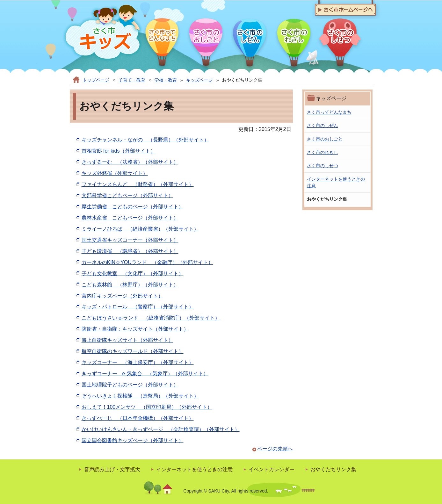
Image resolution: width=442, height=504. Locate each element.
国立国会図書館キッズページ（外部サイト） (133, 440)
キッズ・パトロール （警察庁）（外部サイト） (138, 307)
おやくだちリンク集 (333, 469)
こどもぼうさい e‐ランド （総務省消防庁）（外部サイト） (151, 318)
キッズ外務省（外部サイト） (115, 173)
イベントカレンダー (272, 469)
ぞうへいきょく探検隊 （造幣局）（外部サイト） (140, 396)
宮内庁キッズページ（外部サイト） (122, 296)
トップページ (96, 80)
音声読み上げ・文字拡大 (112, 469)
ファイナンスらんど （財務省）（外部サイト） (138, 184)
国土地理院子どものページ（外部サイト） (130, 385)
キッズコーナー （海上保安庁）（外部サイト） (138, 362)
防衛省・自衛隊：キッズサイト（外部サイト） (135, 329)
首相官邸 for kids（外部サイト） (119, 151)
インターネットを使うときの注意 (194, 469)
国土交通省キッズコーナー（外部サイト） (130, 240)
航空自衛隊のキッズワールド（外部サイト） (133, 351)
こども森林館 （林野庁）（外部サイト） (130, 285)
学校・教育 (166, 80)
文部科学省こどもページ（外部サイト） (127, 195)
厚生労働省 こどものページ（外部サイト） (133, 207)
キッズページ (199, 80)
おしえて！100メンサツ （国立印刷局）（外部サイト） (147, 407)
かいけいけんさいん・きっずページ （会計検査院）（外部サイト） (161, 429)
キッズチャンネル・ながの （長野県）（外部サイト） (145, 140)
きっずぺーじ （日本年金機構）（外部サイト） (138, 418)
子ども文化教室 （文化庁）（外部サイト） (133, 274)
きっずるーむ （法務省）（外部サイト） (130, 162)
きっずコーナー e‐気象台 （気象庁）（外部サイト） (145, 374)
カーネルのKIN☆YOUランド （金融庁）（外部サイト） (147, 262)
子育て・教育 (132, 80)
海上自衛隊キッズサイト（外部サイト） (127, 340)
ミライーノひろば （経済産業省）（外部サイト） (140, 229)
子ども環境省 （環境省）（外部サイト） (130, 251)
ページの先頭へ (275, 449)
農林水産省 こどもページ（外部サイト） (130, 218)
